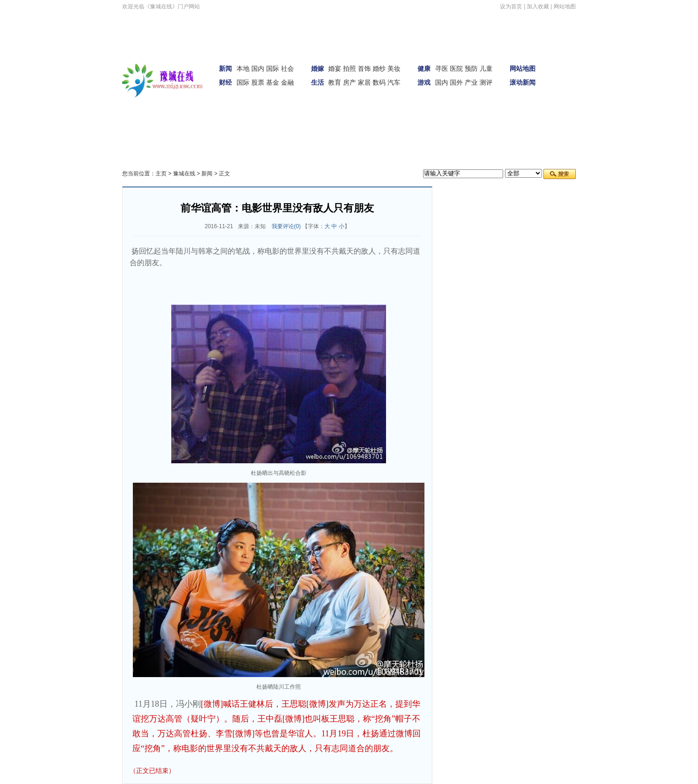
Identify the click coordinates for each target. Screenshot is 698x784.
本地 (243, 68)
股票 (258, 82)
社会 (287, 68)
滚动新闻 (523, 82)
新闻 (225, 68)
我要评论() (286, 226)
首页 (563, 61)
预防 (471, 68)
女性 (163, 113)
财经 (225, 82)
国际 (273, 68)
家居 (364, 82)
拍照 (349, 68)
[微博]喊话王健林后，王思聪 (254, 704)
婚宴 (335, 68)
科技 (187, 113)
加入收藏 (538, 6)
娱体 (563, 87)
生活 (318, 82)
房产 (349, 82)
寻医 (442, 68)
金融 (287, 82)
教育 (335, 82)
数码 (379, 82)
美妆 (394, 68)
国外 (456, 82)
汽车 (394, 82)
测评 (486, 82)
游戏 (424, 82)
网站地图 (565, 6)
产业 (471, 82)
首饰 (364, 68)
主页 (161, 174)
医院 (456, 68)
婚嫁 (318, 68)
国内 (258, 68)
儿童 (486, 68)
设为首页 (511, 6)
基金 (273, 82)
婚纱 (379, 68)
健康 (424, 68)
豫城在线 (184, 174)
